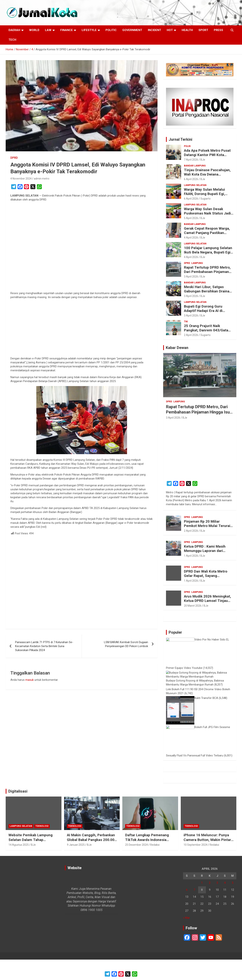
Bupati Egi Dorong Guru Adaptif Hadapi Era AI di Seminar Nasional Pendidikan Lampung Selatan (208, 313)
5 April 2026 (191, 218)
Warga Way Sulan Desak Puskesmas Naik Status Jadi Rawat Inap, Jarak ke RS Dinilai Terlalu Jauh (207, 215)
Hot (170, 30)
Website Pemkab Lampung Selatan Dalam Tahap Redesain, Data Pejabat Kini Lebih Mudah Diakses (31, 862)
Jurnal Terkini (180, 139)
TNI (186, 322)
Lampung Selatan (195, 185)
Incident (154, 30)
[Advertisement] (82, 247)
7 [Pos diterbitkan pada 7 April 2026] (194, 910)
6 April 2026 (191, 179)
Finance (67, 30)
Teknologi (42, 846)
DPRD (14, 158)
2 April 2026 (191, 335)
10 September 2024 (195, 865)
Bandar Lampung (195, 166)
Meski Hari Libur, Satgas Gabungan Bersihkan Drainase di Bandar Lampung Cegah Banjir (209, 293)
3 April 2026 (191, 277)
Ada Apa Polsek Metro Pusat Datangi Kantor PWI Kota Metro (207, 155)
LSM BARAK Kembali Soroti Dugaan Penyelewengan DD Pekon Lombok (126, 644)
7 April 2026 (191, 160)
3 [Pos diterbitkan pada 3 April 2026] (217, 903)
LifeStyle (89, 30)
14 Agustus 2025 (19, 865)
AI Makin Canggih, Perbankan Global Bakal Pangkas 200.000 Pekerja (92, 860)
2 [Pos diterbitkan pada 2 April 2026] (210, 903)
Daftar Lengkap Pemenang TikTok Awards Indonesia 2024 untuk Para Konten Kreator (147, 862)
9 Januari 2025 (76, 865)
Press (218, 30)
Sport (203, 30)
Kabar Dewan (177, 348)
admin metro (42, 179)
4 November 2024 (21, 179)
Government (132, 30)
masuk (29, 680)
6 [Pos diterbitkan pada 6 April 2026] (187, 910)
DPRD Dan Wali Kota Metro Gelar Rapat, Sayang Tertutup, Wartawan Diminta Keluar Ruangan (207, 578)
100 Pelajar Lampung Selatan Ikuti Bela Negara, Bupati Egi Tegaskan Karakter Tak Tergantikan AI (208, 254)
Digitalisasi (18, 812)
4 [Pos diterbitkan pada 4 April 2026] (225, 903)
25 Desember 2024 (137, 865)
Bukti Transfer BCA (206, 718)
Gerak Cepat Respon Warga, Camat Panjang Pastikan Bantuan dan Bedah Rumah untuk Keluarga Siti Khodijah (207, 235)
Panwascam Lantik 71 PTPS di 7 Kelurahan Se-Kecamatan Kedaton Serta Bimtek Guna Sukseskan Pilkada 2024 (44, 646)
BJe (203, 160)
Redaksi (155, 865)
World (34, 30)
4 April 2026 (191, 238)
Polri (187, 146)
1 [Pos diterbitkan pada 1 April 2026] (202, 903)
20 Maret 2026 (193, 606)
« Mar (186, 938)
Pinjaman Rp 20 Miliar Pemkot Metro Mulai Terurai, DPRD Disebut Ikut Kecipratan (208, 526)
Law (48, 30)
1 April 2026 (191, 556)
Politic (111, 30)
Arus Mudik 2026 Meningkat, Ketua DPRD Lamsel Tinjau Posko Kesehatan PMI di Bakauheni (207, 603)
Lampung (197, 263)
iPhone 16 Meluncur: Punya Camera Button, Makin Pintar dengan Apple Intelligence (207, 860)
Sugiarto (206, 199)
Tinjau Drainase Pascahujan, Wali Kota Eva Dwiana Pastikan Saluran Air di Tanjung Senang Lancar (207, 176)
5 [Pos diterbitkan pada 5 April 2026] (233, 903)
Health (187, 30)
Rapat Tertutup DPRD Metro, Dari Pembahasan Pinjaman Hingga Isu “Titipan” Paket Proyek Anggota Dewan (207, 274)
